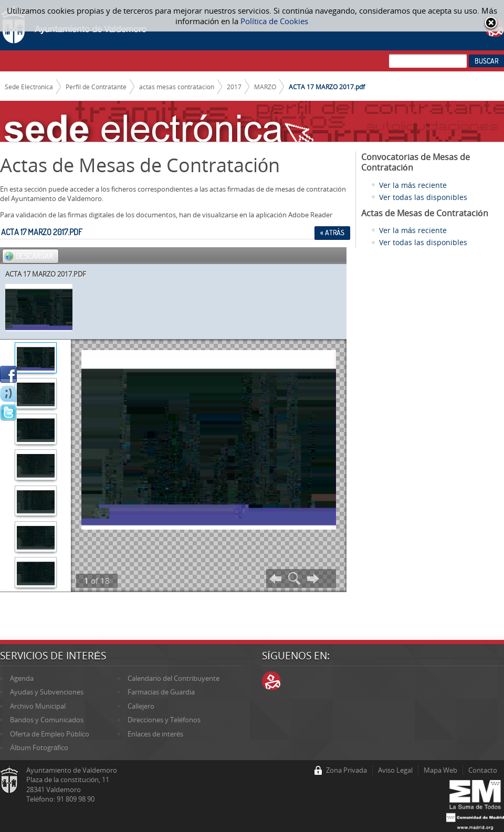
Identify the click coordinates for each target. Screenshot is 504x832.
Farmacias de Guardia (161, 692)
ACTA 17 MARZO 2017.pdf (327, 87)
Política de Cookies (274, 21)
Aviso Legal (395, 770)
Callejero (141, 706)
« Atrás (332, 233)
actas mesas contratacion (177, 87)
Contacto (483, 770)
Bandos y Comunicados (47, 720)
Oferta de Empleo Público (49, 734)
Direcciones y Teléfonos (164, 720)
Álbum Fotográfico (39, 747)
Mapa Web (440, 770)
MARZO (265, 87)
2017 (234, 87)
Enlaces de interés (155, 734)
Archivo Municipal (38, 706)
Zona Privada (346, 770)
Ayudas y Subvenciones (47, 692)
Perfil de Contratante (96, 87)
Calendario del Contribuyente (174, 678)
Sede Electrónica (29, 87)
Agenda (22, 678)
